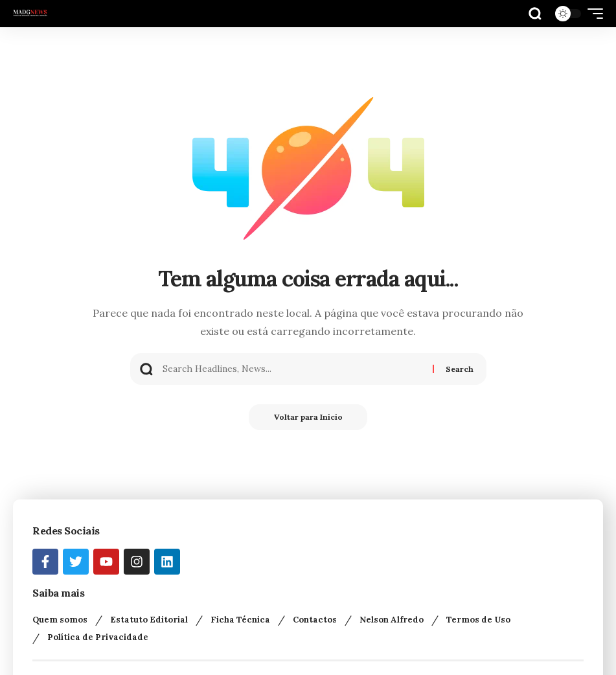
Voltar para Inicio (308, 417)
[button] (535, 14)
